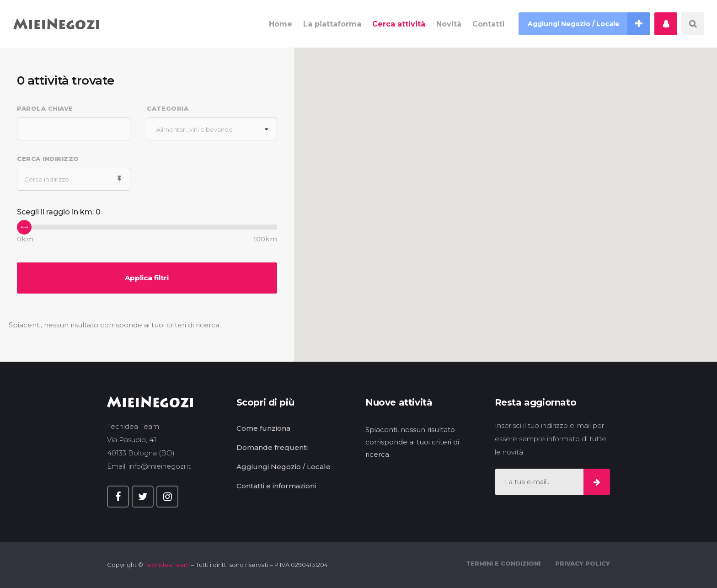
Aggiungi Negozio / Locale (284, 467)
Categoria (168, 108)
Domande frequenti (272, 447)
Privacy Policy (583, 563)
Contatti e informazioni (276, 486)
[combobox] (212, 129)
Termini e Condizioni (503, 563)
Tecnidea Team (167, 565)
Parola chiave (45, 108)
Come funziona (263, 428)
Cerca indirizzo (48, 159)
